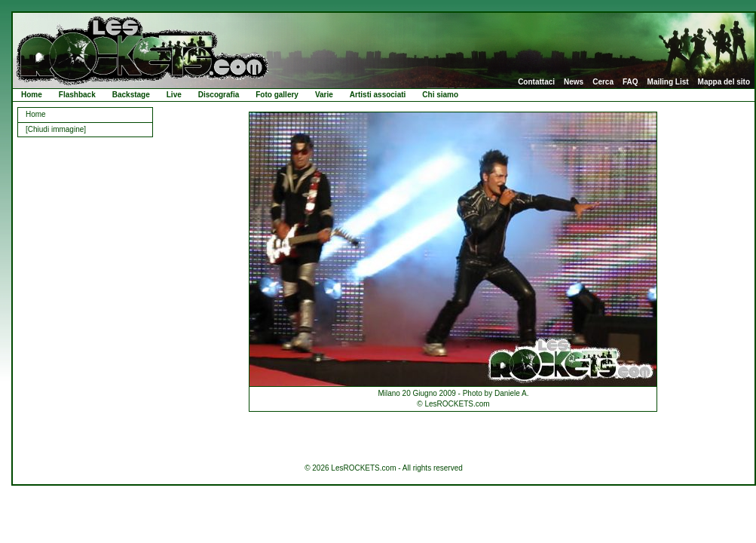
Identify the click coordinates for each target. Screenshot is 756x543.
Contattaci (536, 82)
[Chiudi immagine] (56, 129)
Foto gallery (277, 95)
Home (32, 95)
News (574, 82)
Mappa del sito (724, 82)
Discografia (219, 95)
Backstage (131, 95)
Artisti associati (378, 95)
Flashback (77, 95)
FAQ (631, 82)
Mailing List (668, 82)
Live (174, 95)
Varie (324, 95)
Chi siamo (440, 95)
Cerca (603, 82)
